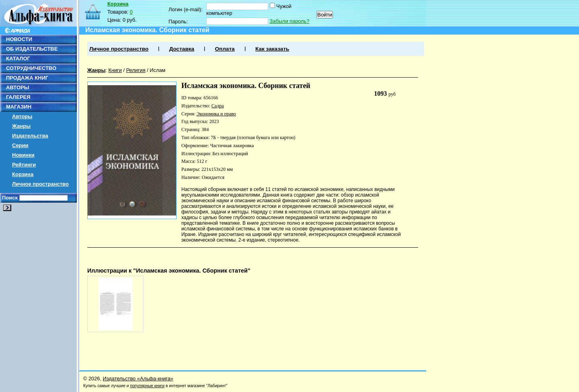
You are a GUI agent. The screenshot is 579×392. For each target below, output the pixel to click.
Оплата (225, 49)
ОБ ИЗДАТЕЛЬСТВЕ (32, 49)
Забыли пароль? (290, 21)
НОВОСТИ (19, 39)
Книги (115, 70)
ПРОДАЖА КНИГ (27, 78)
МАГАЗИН (19, 107)
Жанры (21, 126)
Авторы (22, 116)
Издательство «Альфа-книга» (138, 379)
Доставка (182, 49)
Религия (136, 70)
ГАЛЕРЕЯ (18, 97)
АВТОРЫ (17, 87)
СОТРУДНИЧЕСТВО (31, 68)
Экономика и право (216, 114)
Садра (218, 106)
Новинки (23, 155)
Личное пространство (40, 184)
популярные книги (147, 386)
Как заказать (272, 49)
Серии (20, 145)
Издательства (30, 136)
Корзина (23, 174)
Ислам (157, 70)
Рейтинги (24, 165)
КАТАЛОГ (18, 58)
